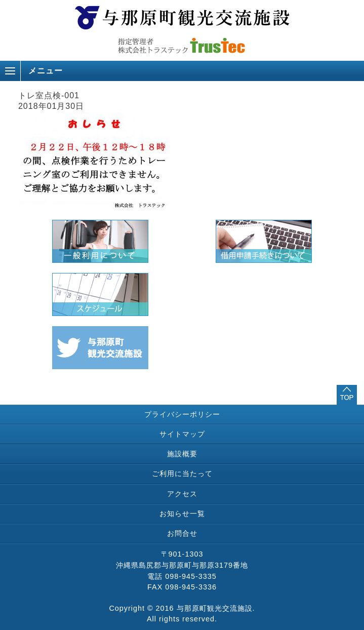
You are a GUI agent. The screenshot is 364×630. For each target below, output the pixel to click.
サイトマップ (182, 434)
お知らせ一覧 (182, 514)
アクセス (182, 494)
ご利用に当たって (182, 474)
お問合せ (182, 533)
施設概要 (182, 454)
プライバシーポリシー (182, 414)
